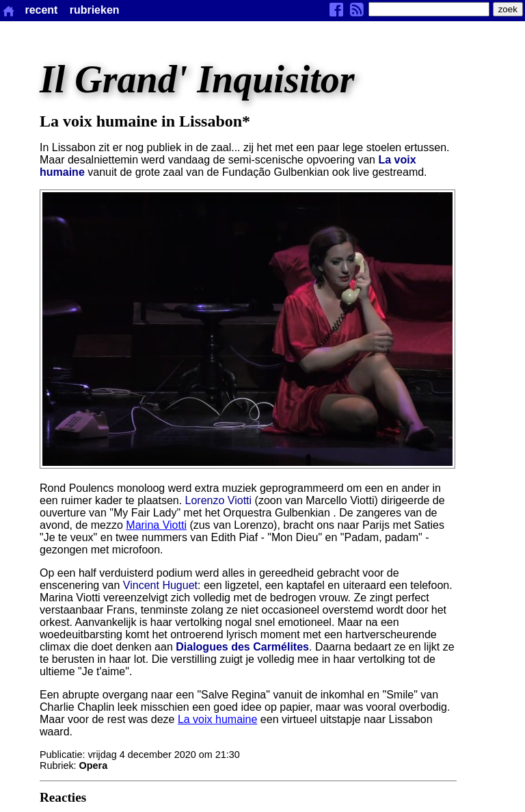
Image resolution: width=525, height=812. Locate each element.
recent (41, 10)
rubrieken (95, 10)
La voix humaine (218, 719)
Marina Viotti (156, 525)
